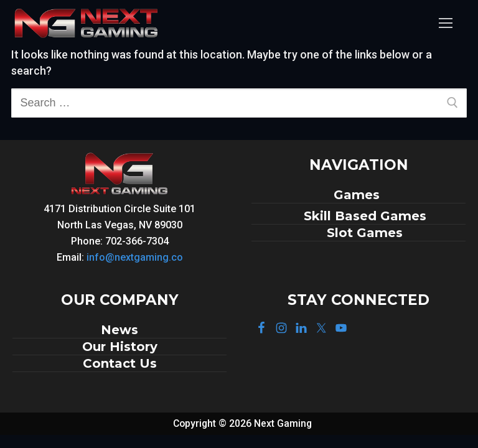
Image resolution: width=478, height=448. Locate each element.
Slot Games (365, 233)
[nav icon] (445, 23)
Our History (120, 347)
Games (358, 195)
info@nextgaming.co (135, 257)
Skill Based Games (365, 216)
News (119, 330)
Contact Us (120, 363)
